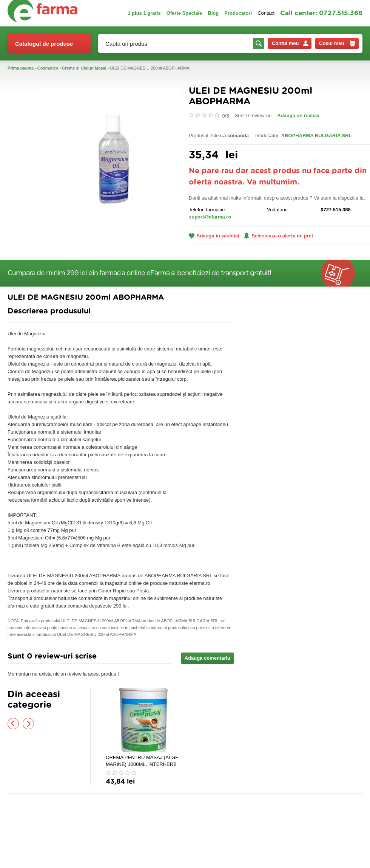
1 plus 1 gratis (144, 13)
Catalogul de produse (44, 47)
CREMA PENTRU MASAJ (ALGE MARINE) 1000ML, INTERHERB (142, 761)
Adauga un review (298, 115)
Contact (266, 13)
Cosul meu (337, 43)
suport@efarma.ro (210, 217)
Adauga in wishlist (214, 236)
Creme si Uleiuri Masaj (84, 68)
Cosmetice (48, 68)
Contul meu (290, 43)
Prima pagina (21, 68)
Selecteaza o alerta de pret (278, 236)
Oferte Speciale (184, 13)
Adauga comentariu (207, 658)
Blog (213, 13)
